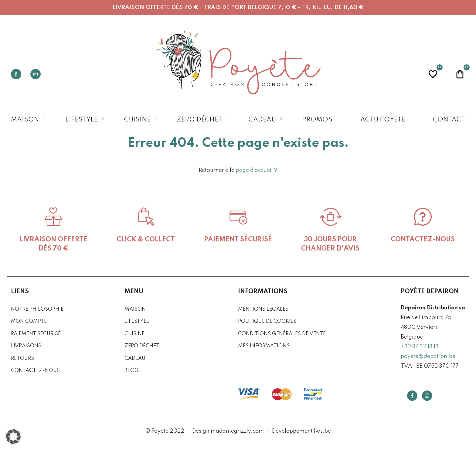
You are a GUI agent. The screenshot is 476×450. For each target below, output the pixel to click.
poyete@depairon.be (428, 356)
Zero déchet (199, 120)
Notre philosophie (37, 309)
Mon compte (29, 321)
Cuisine (137, 120)
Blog (132, 371)
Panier (460, 73)
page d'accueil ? (257, 170)
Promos (317, 120)
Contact (449, 120)
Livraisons (26, 346)
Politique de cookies (267, 321)
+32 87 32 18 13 (420, 347)
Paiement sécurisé (36, 334)
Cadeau (262, 120)
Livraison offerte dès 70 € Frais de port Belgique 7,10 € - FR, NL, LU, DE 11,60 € (238, 7)
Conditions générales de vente (282, 334)
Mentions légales (263, 309)
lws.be (322, 431)
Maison (25, 120)
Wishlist (433, 73)
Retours (22, 358)
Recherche (379, 74)
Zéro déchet (142, 346)
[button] (13, 437)
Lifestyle (82, 120)
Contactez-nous (35, 371)
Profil (406, 74)
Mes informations (264, 346)
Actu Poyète (383, 120)
